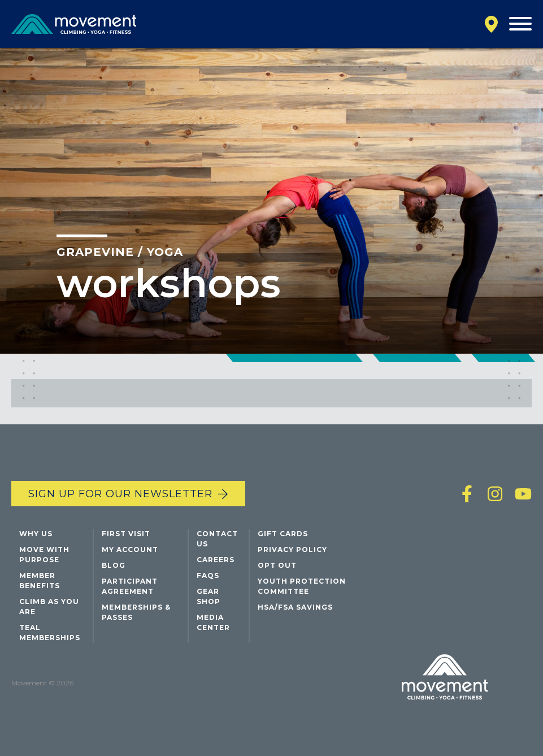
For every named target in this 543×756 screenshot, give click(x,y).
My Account (130, 549)
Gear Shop (208, 596)
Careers (216, 560)
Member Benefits (40, 581)
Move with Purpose (44, 555)
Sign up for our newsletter (120, 494)
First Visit (126, 534)
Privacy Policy (292, 549)
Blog (114, 565)
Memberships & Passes (136, 612)
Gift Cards (283, 534)
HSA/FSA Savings (295, 607)
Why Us (36, 534)
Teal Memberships (50, 633)
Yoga (165, 252)
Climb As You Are (49, 607)
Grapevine (95, 252)
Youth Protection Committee (302, 586)
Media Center (213, 622)
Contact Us (217, 539)
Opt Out (277, 565)
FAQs (208, 575)
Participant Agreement (130, 586)
